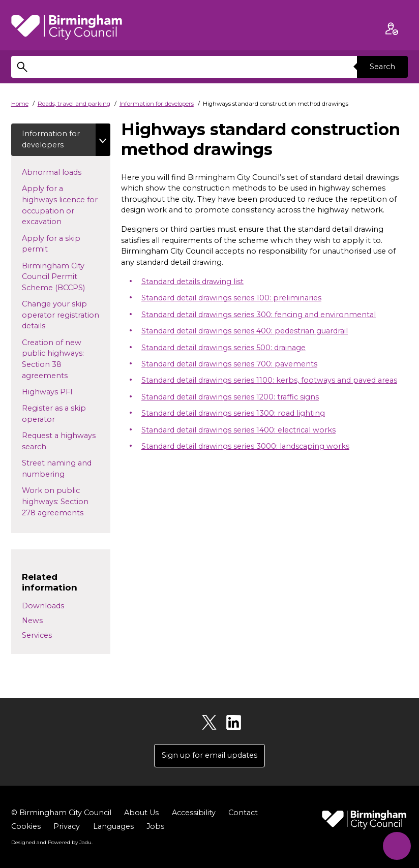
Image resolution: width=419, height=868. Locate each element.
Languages (113, 826)
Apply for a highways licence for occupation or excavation (60, 205)
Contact (243, 813)
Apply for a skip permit (51, 244)
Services (37, 635)
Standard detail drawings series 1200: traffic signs (230, 397)
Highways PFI (57, 391)
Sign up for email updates (210, 755)
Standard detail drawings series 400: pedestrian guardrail (245, 331)
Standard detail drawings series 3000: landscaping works (245, 446)
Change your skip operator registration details (61, 315)
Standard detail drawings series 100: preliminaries (231, 298)
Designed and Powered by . (52, 842)
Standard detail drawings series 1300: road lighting (233, 413)
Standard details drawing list (192, 282)
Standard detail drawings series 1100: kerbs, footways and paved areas (269, 380)
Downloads (43, 606)
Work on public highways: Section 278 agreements (62, 501)
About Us (141, 813)
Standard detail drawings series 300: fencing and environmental (259, 315)
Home (20, 104)
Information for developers (157, 104)
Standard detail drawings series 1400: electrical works (238, 430)
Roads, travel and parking (74, 104)
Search (382, 67)
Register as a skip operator (54, 414)
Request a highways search (59, 441)
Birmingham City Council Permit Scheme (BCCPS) (63, 277)
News (32, 621)
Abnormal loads (61, 172)
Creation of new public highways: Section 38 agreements (54, 359)
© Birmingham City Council (61, 813)
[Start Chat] (397, 846)
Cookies (26, 826)
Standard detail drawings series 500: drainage (223, 348)
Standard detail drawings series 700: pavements (229, 364)
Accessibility (194, 813)
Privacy (67, 826)
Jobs (155, 826)
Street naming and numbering (57, 469)
